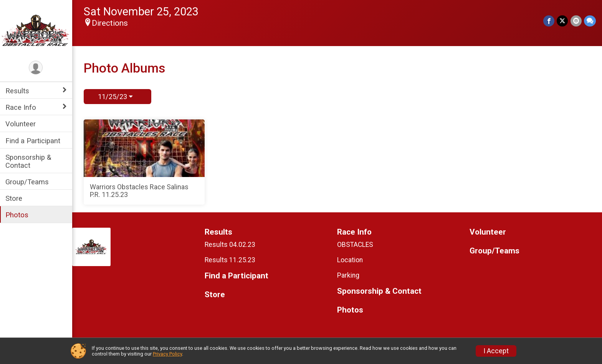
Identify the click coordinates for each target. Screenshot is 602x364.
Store (15, 198)
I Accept (496, 351)
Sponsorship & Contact (29, 161)
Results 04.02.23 (231, 245)
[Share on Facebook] (549, 21)
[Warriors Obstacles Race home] (36, 30)
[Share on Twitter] (563, 21)
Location (350, 260)
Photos (18, 215)
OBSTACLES (356, 245)
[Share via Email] (576, 21)
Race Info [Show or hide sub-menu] (21, 107)
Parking (349, 275)
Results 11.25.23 (231, 260)
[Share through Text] (590, 21)
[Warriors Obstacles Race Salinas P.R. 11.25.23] (145, 162)
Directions (111, 23)
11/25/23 (116, 97)
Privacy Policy (167, 354)
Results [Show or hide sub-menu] (18, 91)
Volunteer (21, 124)
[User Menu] (37, 68)
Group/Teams (28, 182)
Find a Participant (34, 141)
